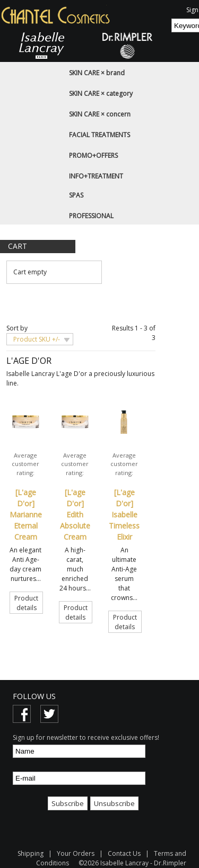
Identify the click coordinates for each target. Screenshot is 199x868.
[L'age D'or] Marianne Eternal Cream (26, 514)
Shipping (31, 853)
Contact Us (124, 853)
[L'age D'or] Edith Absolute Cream (75, 514)
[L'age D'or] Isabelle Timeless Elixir (124, 514)
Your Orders (76, 853)
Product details (26, 603)
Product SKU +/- (37, 339)
